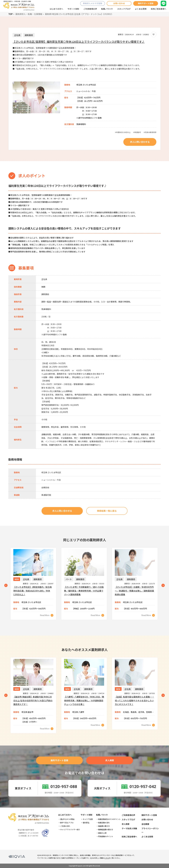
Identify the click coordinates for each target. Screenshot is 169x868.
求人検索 (110, 760)
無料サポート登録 (146, 3)
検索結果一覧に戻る (107, 511)
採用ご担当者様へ (159, 9)
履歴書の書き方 (104, 826)
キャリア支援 (88, 819)
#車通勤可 (137, 132)
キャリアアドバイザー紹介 (70, 830)
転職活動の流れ (104, 823)
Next (163, 585)
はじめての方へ (56, 9)
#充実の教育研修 (150, 132)
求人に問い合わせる (140, 142)
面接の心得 (102, 833)
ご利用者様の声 (90, 9)
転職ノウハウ (107, 9)
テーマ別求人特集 (129, 828)
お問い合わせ (119, 3)
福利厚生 (86, 823)
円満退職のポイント (106, 836)
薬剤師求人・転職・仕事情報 (29, 14)
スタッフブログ (124, 9)
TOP (11, 14)
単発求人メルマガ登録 (93, 3)
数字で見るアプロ (67, 823)
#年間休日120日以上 (123, 132)
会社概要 (145, 824)
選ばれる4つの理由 (67, 819)
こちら (107, 858)
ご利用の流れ (65, 826)
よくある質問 (141, 9)
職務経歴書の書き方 (106, 830)
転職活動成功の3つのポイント (109, 819)
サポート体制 (73, 9)
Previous (6, 585)
